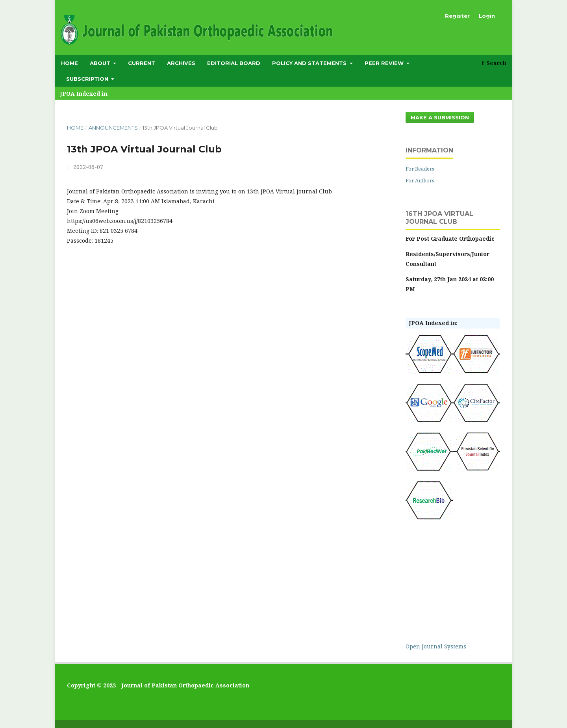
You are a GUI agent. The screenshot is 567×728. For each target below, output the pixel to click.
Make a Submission (440, 117)
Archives (181, 63)
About (101, 63)
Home (69, 63)
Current (142, 63)
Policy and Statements (310, 63)
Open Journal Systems (436, 646)
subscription (88, 79)
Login (487, 16)
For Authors (420, 180)
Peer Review (385, 63)
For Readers (420, 169)
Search (494, 63)
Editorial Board (234, 63)
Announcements (113, 128)
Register (457, 16)
